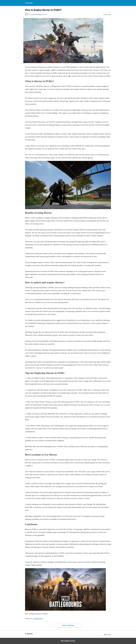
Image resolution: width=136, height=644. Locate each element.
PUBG (64, 134)
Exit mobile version (68, 641)
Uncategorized (38, 619)
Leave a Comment (68, 625)
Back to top (107, 635)
